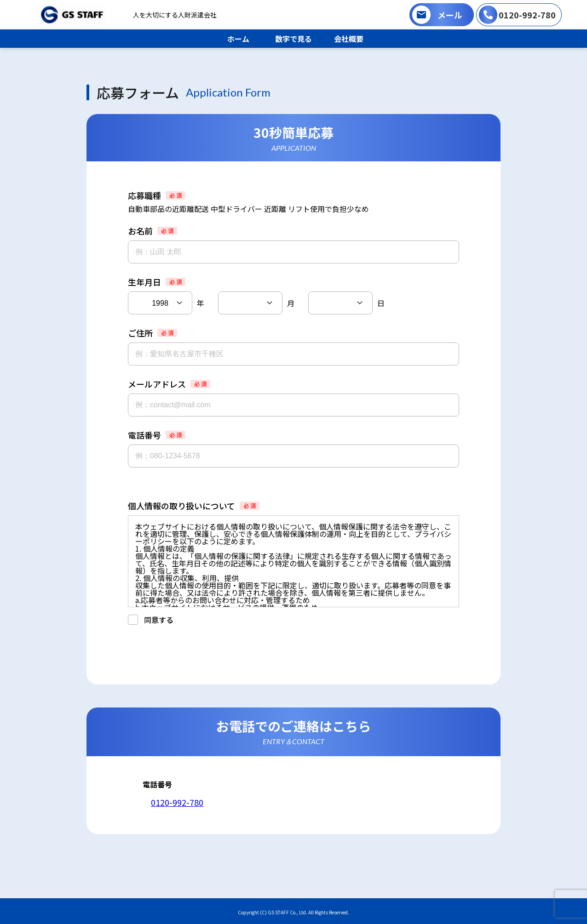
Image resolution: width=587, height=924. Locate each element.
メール (450, 15)
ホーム (238, 39)
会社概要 (349, 39)
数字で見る (293, 39)
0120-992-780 (527, 15)
